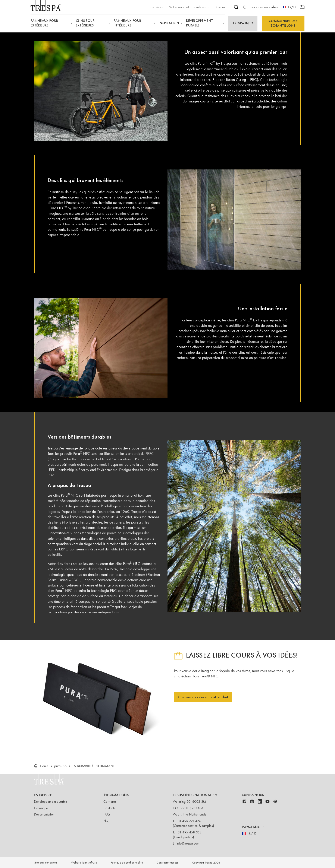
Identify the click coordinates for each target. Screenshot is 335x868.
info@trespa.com (188, 843)
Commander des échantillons (283, 23)
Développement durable (51, 802)
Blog (106, 821)
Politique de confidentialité (127, 863)
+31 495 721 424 (188, 821)
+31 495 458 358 (189, 832)
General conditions (46, 863)
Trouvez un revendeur (261, 7)
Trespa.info (243, 23)
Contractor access (167, 863)
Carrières (110, 802)
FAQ (107, 814)
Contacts (109, 808)
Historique (41, 808)
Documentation (44, 814)
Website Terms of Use (84, 863)
